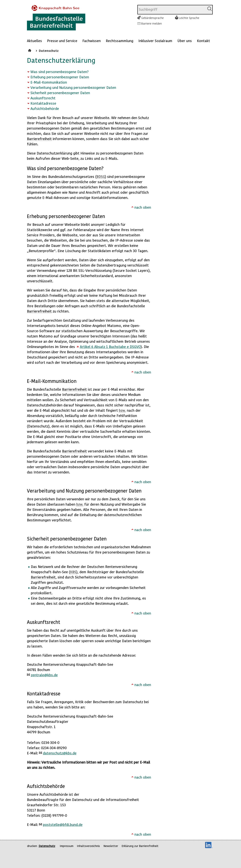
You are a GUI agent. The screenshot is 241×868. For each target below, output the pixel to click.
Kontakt (203, 41)
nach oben (143, 207)
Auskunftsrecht (43, 98)
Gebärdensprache (153, 18)
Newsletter (111, 846)
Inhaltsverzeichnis (88, 846)
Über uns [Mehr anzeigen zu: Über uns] (185, 41)
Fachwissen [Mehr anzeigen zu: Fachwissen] (92, 41)
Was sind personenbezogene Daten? (60, 72)
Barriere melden (152, 23)
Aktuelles (34, 41)
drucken (32, 846)
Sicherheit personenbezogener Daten (60, 93)
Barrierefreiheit (39, 139)
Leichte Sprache (189, 18)
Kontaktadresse (43, 103)
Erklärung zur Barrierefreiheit (140, 846)
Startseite (30, 50)
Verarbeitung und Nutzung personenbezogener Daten (73, 87)
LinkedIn (209, 845)
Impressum (67, 846)
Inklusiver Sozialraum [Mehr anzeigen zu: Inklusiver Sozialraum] (155, 41)
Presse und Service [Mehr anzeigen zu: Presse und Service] (62, 41)
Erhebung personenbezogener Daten (60, 77)
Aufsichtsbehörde (45, 108)
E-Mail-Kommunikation (49, 82)
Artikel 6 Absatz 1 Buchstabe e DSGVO (110, 347)
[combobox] (171, 10)
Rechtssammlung (120, 41)
